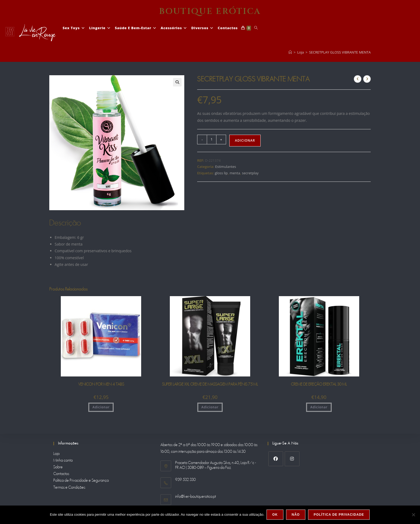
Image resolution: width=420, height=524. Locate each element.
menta (235, 173)
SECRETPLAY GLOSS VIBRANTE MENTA (340, 52)
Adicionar (245, 140)
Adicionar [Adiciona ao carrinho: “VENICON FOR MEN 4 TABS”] (101, 407)
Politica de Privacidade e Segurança (81, 481)
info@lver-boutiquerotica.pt (196, 497)
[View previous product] (358, 79)
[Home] (290, 52)
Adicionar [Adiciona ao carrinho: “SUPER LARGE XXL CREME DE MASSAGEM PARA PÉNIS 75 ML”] (210, 407)
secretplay (250, 173)
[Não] (413, 515)
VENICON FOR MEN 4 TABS (101, 384)
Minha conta (63, 461)
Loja (56, 454)
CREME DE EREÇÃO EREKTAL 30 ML (319, 384)
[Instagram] (292, 459)
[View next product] (367, 79)
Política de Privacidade (339, 515)
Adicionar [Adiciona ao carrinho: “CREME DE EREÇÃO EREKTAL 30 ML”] (319, 407)
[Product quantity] (212, 140)
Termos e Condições (69, 488)
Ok (275, 515)
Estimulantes (226, 167)
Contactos (61, 474)
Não (296, 515)
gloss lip (221, 173)
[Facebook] (276, 459)
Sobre (58, 467)
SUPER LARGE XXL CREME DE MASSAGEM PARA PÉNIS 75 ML (210, 384)
